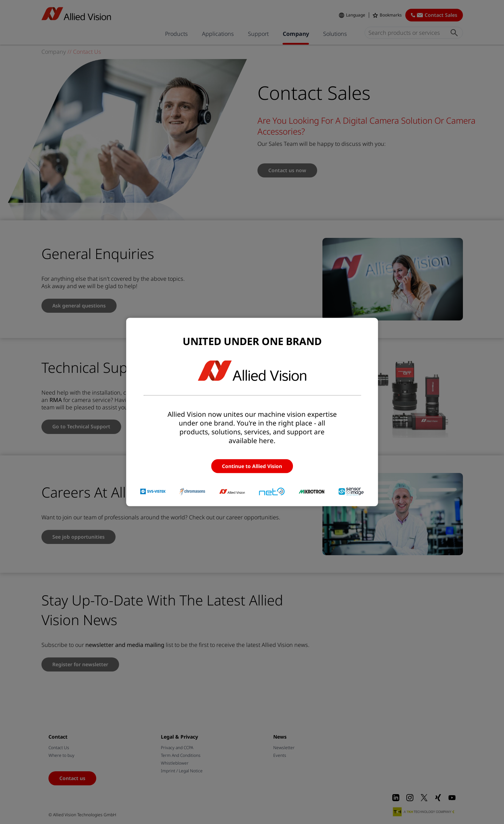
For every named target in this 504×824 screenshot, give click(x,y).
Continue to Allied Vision (252, 466)
